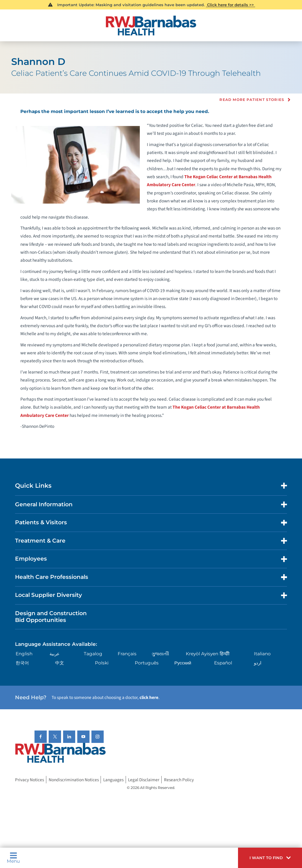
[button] (270, 858)
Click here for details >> (230, 5)
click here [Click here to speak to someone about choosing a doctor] (149, 697)
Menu (13, 858)
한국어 (22, 663)
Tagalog (93, 654)
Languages (113, 779)
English (24, 654)
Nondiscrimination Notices (74, 779)
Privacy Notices (29, 779)
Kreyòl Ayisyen (202, 654)
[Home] (151, 26)
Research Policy (179, 779)
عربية (55, 654)
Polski (102, 663)
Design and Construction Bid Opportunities (51, 617)
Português (147, 663)
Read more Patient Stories (252, 100)
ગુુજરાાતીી (160, 654)
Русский (183, 663)
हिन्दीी (225, 654)
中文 (60, 663)
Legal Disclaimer (144, 779)
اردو (258, 663)
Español (223, 663)
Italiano (262, 654)
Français (127, 654)
